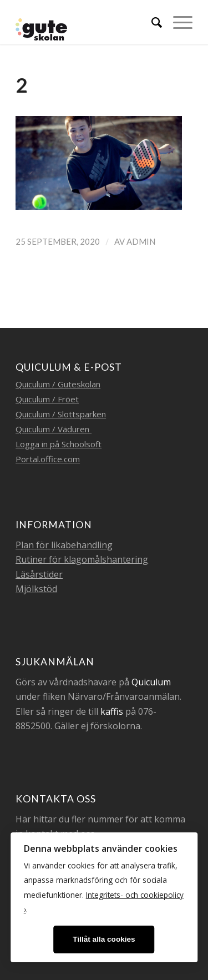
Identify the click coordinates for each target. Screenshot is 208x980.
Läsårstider (39, 574)
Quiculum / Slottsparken (61, 414)
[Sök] (151, 22)
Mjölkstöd (36, 589)
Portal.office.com (48, 459)
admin (141, 241)
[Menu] (177, 22)
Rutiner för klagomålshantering (82, 559)
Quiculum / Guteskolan (58, 384)
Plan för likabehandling (64, 545)
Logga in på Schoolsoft (59, 444)
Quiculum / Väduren (54, 429)
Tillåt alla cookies (104, 939)
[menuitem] (151, 22)
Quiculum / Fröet (47, 399)
